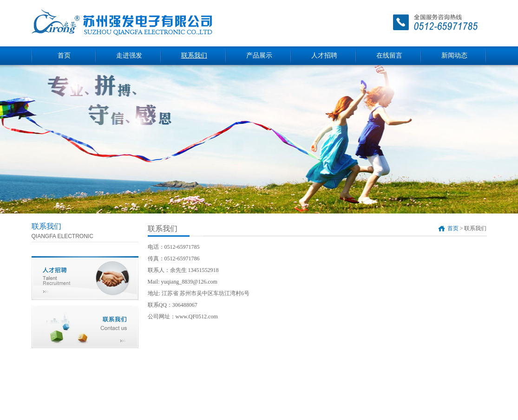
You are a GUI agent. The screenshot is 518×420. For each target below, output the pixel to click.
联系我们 (194, 55)
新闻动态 (454, 55)
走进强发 (129, 55)
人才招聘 (324, 55)
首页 (64, 55)
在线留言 (389, 55)
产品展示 (259, 55)
